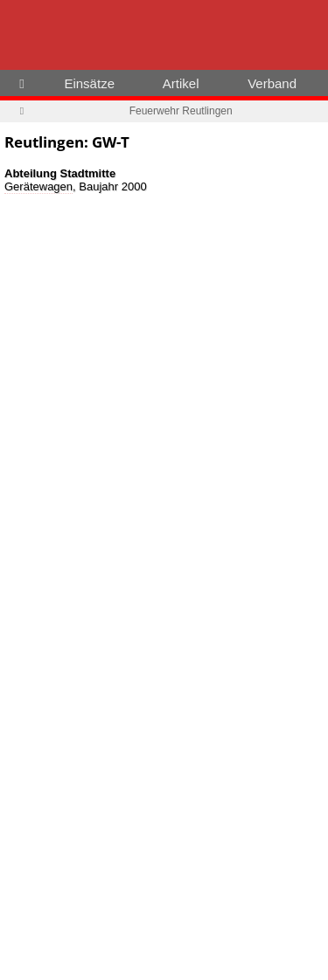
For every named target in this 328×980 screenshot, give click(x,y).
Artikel (181, 83)
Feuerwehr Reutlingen (181, 111)
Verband (272, 83)
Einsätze (89, 83)
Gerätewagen (38, 186)
